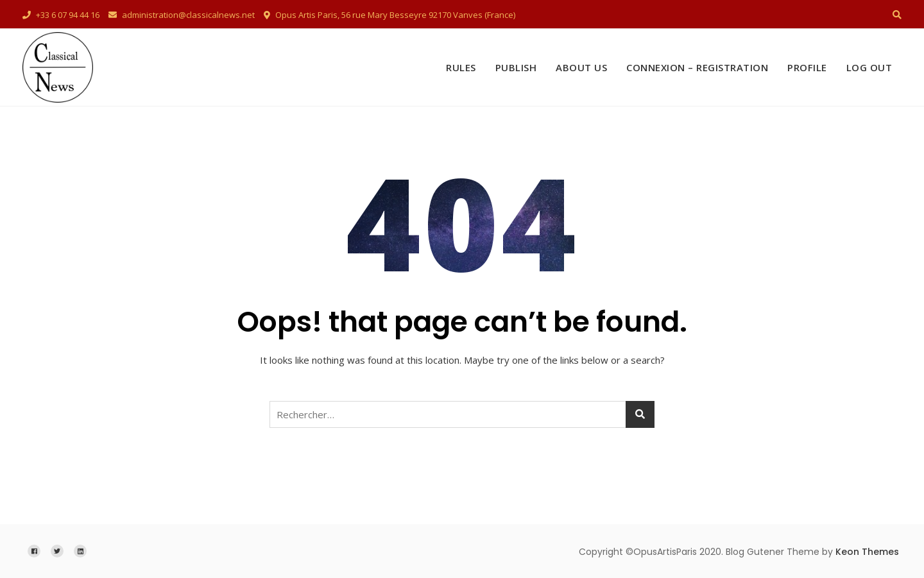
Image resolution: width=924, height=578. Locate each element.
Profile (807, 67)
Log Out (869, 67)
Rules (461, 67)
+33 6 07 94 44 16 (61, 15)
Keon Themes (867, 552)
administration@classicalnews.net (182, 15)
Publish (516, 67)
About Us (581, 67)
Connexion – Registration (697, 67)
